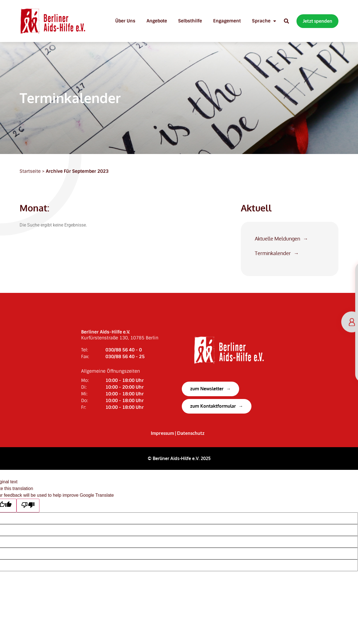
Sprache (264, 21)
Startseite (30, 171)
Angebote (157, 21)
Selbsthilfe (190, 21)
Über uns (125, 21)
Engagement (227, 21)
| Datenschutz (190, 433)
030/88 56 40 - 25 (125, 357)
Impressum (162, 433)
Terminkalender (273, 253)
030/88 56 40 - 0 (124, 350)
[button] (286, 21)
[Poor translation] (28, 506)
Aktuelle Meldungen (277, 239)
